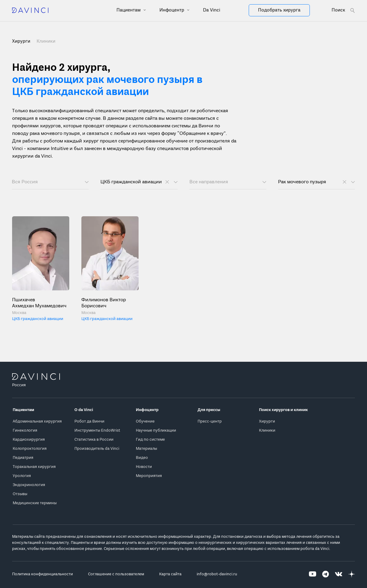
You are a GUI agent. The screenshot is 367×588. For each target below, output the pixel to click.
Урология (22, 476)
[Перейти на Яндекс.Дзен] (352, 574)
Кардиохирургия (29, 440)
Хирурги (267, 421)
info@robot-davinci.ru (217, 574)
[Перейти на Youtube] (313, 574)
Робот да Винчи (89, 421)
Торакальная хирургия (34, 467)
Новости (144, 467)
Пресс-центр (210, 421)
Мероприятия (149, 476)
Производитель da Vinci (97, 449)
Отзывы (20, 494)
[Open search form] (343, 10)
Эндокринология (29, 485)
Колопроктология (30, 449)
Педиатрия (23, 458)
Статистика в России (94, 440)
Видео (142, 458)
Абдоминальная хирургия (37, 421)
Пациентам (129, 10)
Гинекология (25, 431)
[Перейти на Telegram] (326, 574)
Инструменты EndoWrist (97, 431)
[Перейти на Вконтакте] (339, 574)
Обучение (145, 421)
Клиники (46, 41)
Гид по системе (150, 440)
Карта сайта (170, 574)
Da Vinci (212, 10)
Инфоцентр (172, 10)
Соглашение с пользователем (116, 574)
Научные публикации (156, 431)
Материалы (146, 449)
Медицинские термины (35, 503)
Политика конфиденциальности (43, 574)
